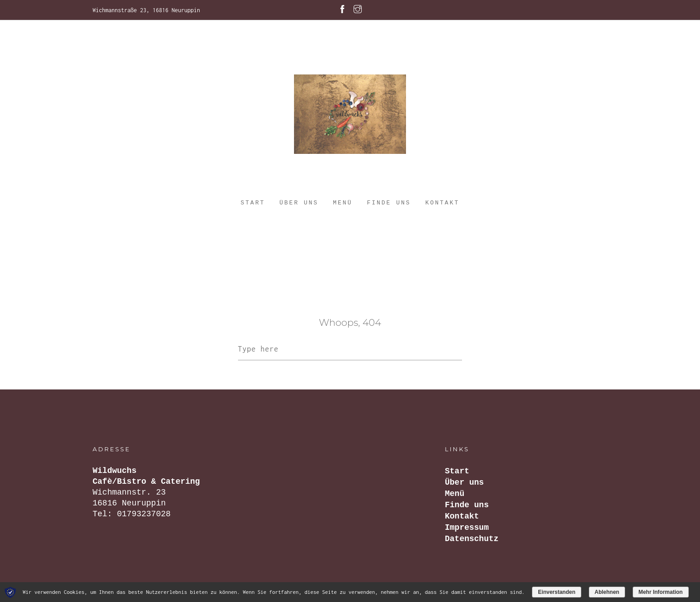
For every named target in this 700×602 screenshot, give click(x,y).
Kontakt (443, 203)
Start (253, 203)
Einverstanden (557, 592)
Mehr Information (661, 592)
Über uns (299, 203)
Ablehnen (607, 592)
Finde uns (389, 203)
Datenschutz (472, 539)
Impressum (467, 528)
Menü (343, 203)
